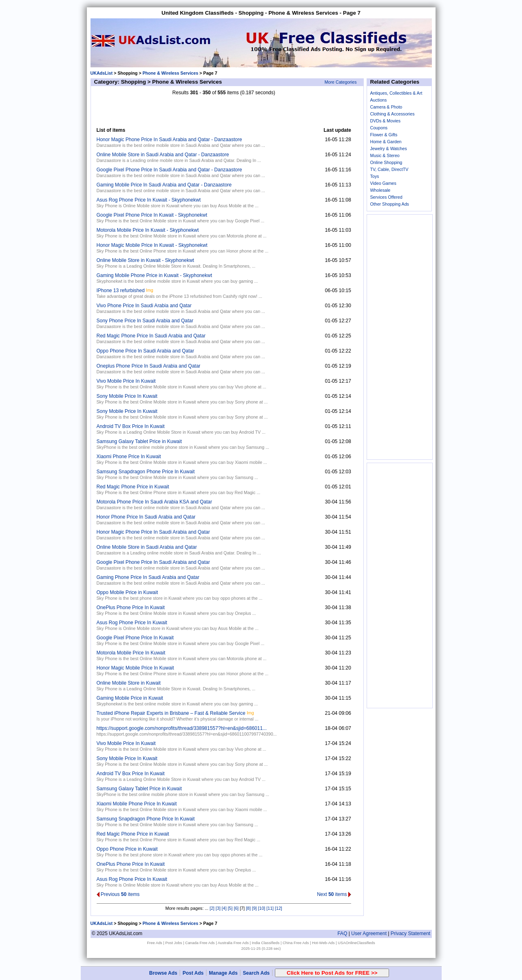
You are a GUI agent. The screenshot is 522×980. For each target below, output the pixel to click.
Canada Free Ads (200, 943)
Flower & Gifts (384, 135)
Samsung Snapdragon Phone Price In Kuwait (146, 472)
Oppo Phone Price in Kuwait (127, 849)
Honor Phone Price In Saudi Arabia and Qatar (146, 517)
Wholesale (380, 190)
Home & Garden (386, 142)
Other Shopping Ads (390, 204)
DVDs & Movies (386, 121)
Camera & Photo (386, 107)
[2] (212, 908)
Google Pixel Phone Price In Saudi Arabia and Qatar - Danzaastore (169, 170)
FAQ (342, 933)
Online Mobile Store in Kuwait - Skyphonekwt (145, 260)
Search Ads (257, 973)
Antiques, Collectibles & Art (396, 93)
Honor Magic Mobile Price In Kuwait (135, 668)
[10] (262, 908)
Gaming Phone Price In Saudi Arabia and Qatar (148, 577)
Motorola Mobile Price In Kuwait (131, 653)
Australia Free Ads (233, 943)
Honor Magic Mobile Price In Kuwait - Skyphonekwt (152, 245)
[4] (224, 908)
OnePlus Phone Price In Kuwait (131, 608)
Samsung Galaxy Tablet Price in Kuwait (139, 441)
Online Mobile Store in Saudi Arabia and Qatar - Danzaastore (163, 155)
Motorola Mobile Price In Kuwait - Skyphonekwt (148, 230)
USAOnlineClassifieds (356, 943)
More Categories (341, 82)
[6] (236, 908)
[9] (254, 908)
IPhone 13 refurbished (121, 290)
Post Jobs (174, 943)
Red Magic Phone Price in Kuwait (133, 487)
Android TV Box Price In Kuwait (131, 426)
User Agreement (369, 933)
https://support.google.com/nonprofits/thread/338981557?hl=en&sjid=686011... (182, 728)
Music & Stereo (385, 155)
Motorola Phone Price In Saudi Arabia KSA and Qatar (155, 502)
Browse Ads (163, 973)
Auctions (379, 100)
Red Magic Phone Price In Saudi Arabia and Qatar (151, 336)
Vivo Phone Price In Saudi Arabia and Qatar (144, 306)
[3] (218, 908)
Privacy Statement (410, 933)
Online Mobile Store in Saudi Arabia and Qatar (147, 547)
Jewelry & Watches (389, 149)
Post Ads (193, 973)
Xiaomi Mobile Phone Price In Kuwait (137, 804)
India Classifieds (265, 943)
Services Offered (386, 197)
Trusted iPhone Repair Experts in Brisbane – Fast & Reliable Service (171, 713)
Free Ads (154, 943)
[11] (270, 908)
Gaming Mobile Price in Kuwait (130, 698)
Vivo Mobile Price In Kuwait (126, 381)
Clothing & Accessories (393, 114)
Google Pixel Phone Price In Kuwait (135, 638)
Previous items (118, 894)
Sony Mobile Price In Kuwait (127, 396)
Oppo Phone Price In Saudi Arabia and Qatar (146, 351)
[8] (248, 908)
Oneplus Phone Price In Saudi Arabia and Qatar (149, 366)
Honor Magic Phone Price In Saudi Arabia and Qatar (153, 532)
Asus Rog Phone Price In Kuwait (132, 623)
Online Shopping (386, 162)
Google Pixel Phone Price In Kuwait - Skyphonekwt (152, 215)
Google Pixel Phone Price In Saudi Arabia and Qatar (153, 562)
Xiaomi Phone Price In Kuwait (129, 457)
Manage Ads (223, 973)
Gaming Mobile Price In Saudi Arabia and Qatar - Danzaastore (164, 185)
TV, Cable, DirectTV (389, 169)
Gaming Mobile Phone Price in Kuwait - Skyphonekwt (154, 275)
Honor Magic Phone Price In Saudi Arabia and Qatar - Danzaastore (169, 140)
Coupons (379, 128)
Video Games (383, 183)
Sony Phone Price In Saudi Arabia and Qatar (145, 321)
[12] (279, 908)
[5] (230, 908)
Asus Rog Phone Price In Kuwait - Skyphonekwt (149, 200)
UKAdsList (102, 73)
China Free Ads (296, 943)
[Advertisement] (224, 111)
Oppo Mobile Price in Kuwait (127, 592)
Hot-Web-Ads (323, 943)
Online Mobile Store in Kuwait (129, 683)
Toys (375, 176)
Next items (334, 894)
